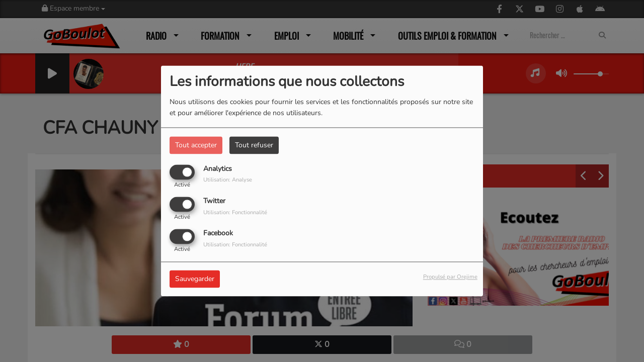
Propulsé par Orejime (450, 277)
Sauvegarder (195, 279)
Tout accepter (196, 145)
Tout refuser (254, 145)
